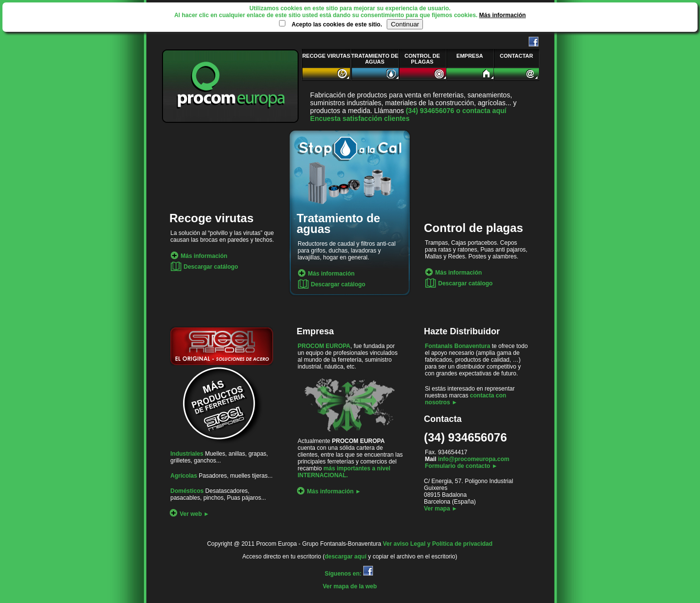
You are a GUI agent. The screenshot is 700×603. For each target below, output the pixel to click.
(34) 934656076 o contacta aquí (456, 111)
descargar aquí (346, 557)
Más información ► (329, 491)
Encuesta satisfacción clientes (360, 118)
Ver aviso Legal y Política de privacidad (438, 544)
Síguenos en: (350, 574)
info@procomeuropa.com (474, 459)
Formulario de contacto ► (461, 466)
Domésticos (187, 491)
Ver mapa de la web (350, 586)
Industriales (187, 454)
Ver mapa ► (441, 509)
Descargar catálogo (204, 267)
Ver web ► (189, 514)
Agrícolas (184, 476)
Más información (502, 15)
